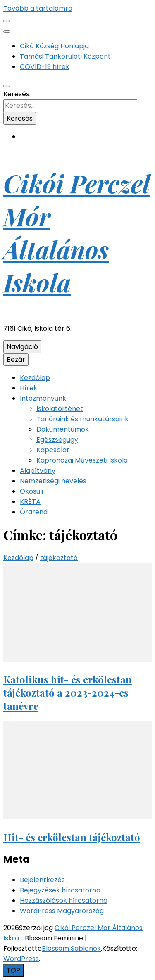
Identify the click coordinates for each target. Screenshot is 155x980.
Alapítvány (38, 471)
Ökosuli (31, 491)
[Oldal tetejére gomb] (13, 970)
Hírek (29, 388)
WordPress (21, 959)
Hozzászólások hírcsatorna (64, 901)
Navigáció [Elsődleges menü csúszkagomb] (22, 347)
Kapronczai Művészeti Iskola (82, 460)
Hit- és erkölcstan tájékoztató (72, 837)
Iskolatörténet (60, 409)
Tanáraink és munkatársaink (82, 419)
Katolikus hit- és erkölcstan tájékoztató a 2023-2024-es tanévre (68, 693)
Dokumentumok (63, 429)
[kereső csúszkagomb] (7, 86)
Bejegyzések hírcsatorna (60, 890)
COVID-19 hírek (45, 67)
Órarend (34, 512)
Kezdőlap (35, 378)
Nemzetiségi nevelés (53, 481)
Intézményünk (43, 398)
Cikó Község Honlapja (54, 46)
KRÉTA (30, 502)
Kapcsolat (53, 450)
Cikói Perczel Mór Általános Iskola (77, 233)
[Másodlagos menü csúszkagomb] (7, 21)
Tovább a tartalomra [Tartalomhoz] (38, 8)
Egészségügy (57, 440)
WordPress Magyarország (62, 911)
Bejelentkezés (42, 880)
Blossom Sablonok (71, 948)
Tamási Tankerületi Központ (65, 56)
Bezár (16, 359)
